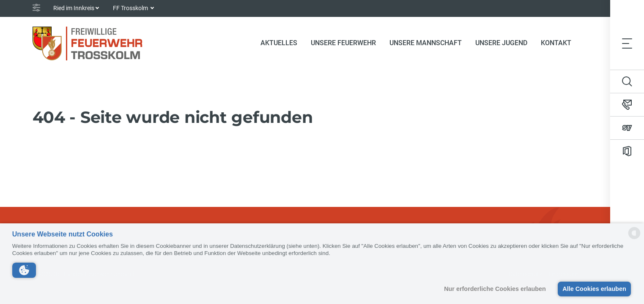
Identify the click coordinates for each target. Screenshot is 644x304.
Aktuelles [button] (279, 43)
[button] (24, 270)
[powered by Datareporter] (634, 238)
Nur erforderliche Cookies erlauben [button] (495, 289)
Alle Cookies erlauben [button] (594, 289)
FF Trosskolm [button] (131, 8)
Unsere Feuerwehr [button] (343, 43)
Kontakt (556, 43)
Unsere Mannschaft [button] (426, 43)
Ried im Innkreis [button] (74, 8)
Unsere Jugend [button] (501, 43)
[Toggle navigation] (627, 43)
